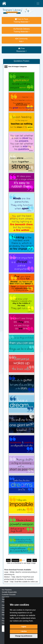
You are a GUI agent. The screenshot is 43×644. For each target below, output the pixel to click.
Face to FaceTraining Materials (21, 20)
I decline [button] (24, 631)
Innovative (6, 597)
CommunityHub (21, 40)
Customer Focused (9, 594)
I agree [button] (24, 627)
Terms (4, 618)
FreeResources (21, 50)
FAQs (4, 615)
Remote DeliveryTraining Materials (22, 30)
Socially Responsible (9, 592)
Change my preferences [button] (24, 636)
